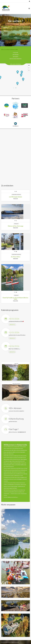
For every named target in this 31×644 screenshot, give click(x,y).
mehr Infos (12, 325)
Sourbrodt (23, 41)
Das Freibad (16, 55)
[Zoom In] (29, 65)
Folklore (15, 53)
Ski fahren (15, 57)
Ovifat (16, 41)
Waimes (19, 41)
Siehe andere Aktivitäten (15, 64)
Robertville (12, 41)
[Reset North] (29, 70)
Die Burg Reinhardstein (15, 59)
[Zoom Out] (29, 68)
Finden (16, 38)
